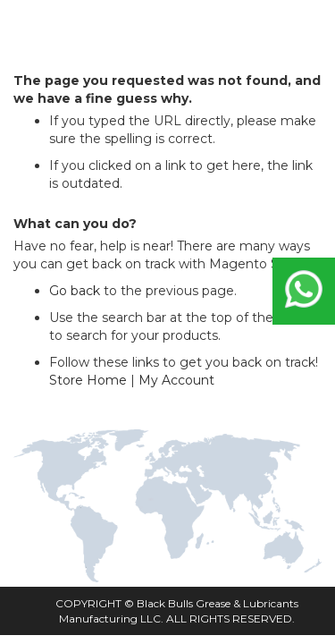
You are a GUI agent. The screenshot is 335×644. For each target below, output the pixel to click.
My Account (176, 380)
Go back (75, 291)
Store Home (88, 380)
